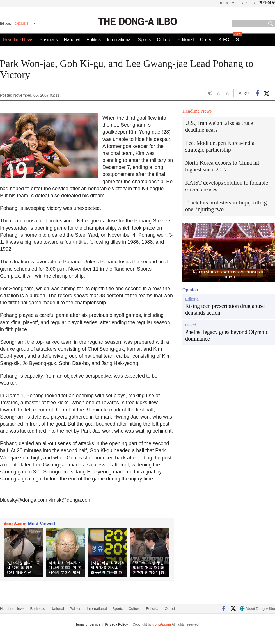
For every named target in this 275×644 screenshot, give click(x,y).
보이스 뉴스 (240, 3)
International (119, 40)
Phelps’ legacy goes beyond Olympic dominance (227, 335)
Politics (94, 40)
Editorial (186, 40)
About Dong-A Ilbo (257, 609)
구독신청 (223, 3)
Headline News (18, 40)
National (72, 40)
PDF (253, 3)
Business (49, 40)
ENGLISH (21, 24)
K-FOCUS (229, 40)
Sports (144, 40)
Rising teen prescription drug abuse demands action (225, 309)
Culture (164, 40)
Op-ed (206, 40)
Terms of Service (88, 624)
